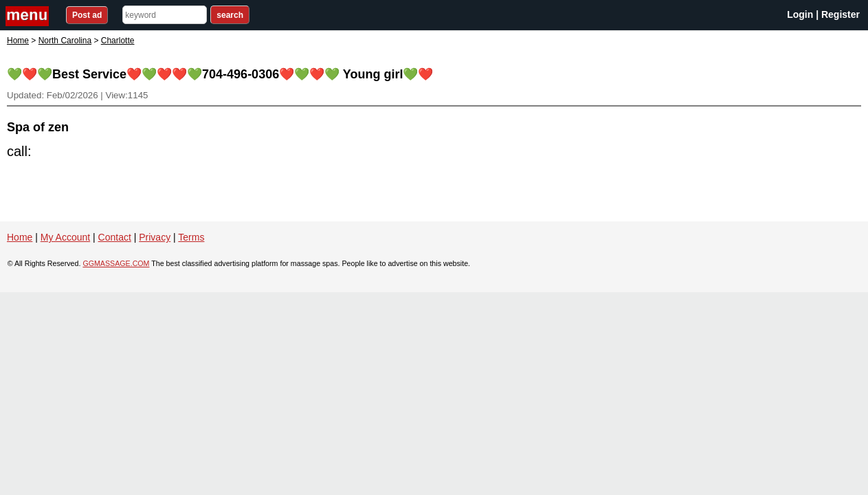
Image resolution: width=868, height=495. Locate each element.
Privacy (155, 237)
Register (841, 14)
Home (18, 41)
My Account (65, 237)
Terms (191, 237)
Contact (115, 237)
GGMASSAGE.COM (116, 263)
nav (29, 16)
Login (800, 14)
